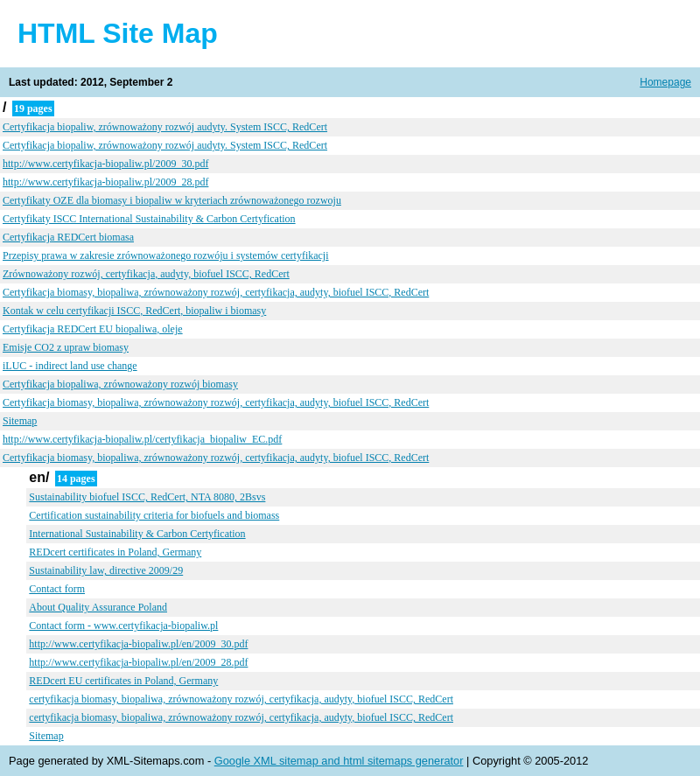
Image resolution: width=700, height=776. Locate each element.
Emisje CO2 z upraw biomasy (66, 347)
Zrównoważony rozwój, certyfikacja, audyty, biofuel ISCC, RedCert (146, 274)
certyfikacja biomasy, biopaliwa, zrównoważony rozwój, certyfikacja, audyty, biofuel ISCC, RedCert (241, 699)
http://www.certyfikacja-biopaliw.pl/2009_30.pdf (105, 164)
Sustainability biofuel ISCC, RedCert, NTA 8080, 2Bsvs (147, 497)
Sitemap (20, 421)
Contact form (57, 589)
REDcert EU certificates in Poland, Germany (123, 681)
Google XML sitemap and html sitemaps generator (339, 761)
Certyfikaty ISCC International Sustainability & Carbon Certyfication (149, 219)
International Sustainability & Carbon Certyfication (137, 534)
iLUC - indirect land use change (70, 366)
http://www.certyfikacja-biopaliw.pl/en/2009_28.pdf (138, 662)
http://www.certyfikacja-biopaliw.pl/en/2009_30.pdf (138, 644)
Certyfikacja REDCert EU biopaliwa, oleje (93, 329)
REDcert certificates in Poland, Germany (115, 552)
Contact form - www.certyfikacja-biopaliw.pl (123, 626)
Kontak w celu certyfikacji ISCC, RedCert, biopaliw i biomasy (134, 311)
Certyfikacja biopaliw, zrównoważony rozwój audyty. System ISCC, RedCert (165, 127)
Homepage (665, 82)
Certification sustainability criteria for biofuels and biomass (154, 515)
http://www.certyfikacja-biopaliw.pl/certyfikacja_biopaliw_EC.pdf (142, 439)
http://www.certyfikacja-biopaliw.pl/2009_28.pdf (105, 182)
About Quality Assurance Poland (98, 607)
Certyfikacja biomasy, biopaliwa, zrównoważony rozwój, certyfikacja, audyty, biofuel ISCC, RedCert (216, 292)
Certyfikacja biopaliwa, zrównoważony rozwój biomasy (120, 384)
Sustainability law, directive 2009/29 (106, 570)
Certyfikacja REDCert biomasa (68, 237)
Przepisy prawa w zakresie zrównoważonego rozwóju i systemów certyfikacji (166, 255)
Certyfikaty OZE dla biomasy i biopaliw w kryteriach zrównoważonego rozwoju (172, 200)
